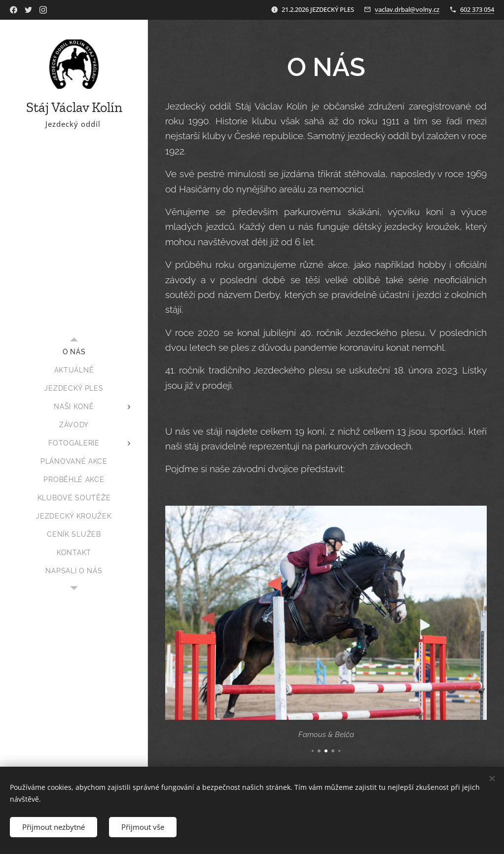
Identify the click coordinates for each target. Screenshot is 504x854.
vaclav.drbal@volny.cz (407, 9)
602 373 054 (477, 9)
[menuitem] (74, 352)
